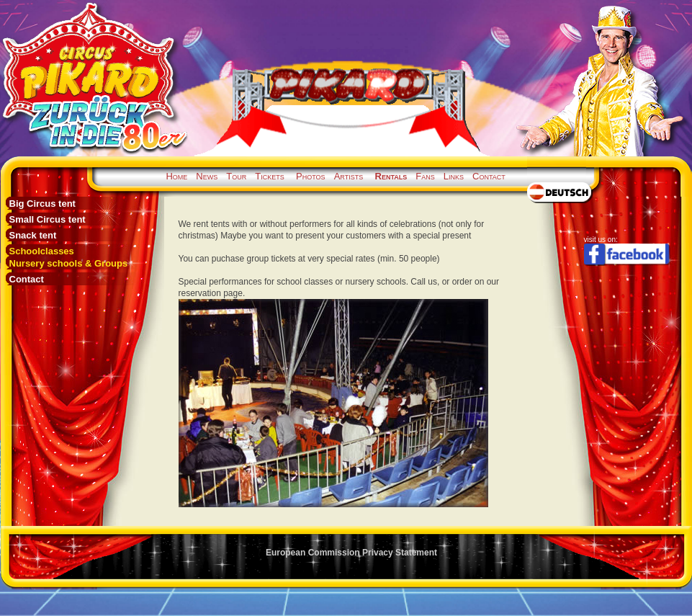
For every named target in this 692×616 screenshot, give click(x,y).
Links (454, 176)
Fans (425, 176)
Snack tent (33, 235)
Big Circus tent (42, 204)
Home (176, 176)
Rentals (391, 176)
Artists (349, 176)
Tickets (269, 176)
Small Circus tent (48, 219)
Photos (311, 176)
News (207, 176)
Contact (489, 176)
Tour (236, 176)
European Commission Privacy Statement (351, 553)
